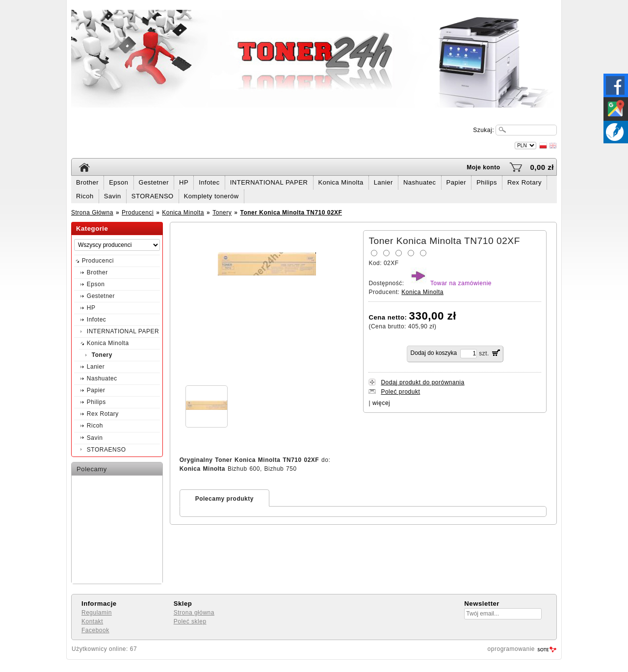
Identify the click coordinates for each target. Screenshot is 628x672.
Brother (87, 182)
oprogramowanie (511, 649)
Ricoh (85, 196)
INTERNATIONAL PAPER (269, 182)
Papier (457, 182)
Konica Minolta (341, 182)
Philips (487, 182)
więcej (381, 403)
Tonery (222, 213)
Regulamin (97, 613)
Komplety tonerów (211, 196)
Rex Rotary (524, 182)
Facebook (95, 630)
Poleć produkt (400, 392)
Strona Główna (92, 213)
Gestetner (154, 182)
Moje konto (483, 167)
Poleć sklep (190, 621)
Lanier (383, 182)
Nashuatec (420, 182)
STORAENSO (153, 196)
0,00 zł (542, 167)
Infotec (209, 182)
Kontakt (92, 621)
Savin (113, 196)
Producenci (138, 213)
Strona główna (194, 613)
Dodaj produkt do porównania (422, 382)
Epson (118, 182)
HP (184, 182)
